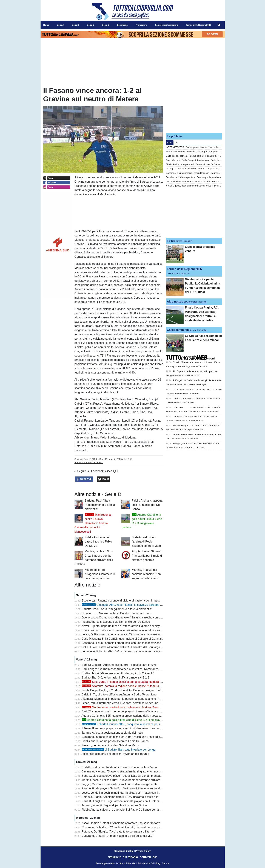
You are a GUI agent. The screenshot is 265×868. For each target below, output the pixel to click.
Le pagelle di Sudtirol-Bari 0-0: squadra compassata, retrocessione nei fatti (128, 651)
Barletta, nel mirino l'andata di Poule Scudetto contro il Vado (146, 542)
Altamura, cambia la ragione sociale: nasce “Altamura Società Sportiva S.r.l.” (135, 686)
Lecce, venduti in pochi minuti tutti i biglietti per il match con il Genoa (124, 793)
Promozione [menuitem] (141, 25)
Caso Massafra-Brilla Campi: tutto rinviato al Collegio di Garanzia (122, 639)
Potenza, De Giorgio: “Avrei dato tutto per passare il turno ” (119, 832)
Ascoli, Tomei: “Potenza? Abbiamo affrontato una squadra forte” (121, 823)
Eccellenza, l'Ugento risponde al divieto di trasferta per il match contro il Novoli (131, 601)
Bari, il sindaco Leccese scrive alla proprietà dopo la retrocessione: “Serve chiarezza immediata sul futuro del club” (153, 630)
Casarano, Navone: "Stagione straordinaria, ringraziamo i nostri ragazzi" (127, 771)
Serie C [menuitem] (91, 25)
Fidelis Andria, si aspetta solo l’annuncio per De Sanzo (147, 505)
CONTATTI (145, 857)
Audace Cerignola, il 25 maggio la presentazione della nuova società (124, 716)
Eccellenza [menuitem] (122, 25)
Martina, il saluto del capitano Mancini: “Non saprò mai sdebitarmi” (146, 574)
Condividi (84, 479)
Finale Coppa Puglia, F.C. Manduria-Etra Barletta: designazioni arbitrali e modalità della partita (141, 690)
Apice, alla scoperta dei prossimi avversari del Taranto (115, 754)
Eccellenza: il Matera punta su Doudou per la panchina (116, 613)
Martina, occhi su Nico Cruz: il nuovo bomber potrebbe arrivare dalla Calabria (130, 780)
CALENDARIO (130, 857)
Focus (171, 241)
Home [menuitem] (46, 25)
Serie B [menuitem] (75, 25)
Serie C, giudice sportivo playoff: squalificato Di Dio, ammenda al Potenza (128, 776)
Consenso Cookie (124, 851)
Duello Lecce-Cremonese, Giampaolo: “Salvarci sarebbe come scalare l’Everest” (132, 617)
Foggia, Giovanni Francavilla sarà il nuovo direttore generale (119, 784)
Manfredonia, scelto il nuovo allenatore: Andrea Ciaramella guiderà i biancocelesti (93, 523)
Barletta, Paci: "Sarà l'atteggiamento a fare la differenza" (100, 505)
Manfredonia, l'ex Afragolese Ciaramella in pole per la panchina (100, 574)
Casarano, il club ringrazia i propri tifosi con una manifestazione (121, 643)
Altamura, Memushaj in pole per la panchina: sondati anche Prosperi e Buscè (130, 699)
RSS (155, 857)
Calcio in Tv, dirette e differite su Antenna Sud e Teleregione (119, 694)
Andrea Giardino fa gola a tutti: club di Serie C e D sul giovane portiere (129, 720)
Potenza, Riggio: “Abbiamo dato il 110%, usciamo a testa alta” (120, 797)
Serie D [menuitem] (106, 25)
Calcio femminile (178, 330)
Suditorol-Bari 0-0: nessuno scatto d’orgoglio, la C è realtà (118, 673)
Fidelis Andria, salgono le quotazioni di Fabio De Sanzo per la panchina (126, 810)
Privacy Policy (143, 851)
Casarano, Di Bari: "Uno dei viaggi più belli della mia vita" (117, 836)
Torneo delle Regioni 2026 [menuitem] (198, 25)
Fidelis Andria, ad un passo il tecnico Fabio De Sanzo (98, 542)
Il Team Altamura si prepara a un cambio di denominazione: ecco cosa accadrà (131, 728)
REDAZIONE (114, 857)
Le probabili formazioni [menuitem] (166, 25)
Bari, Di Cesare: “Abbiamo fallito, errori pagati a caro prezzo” (120, 665)
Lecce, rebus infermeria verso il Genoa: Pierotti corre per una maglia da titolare (131, 703)
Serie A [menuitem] (60, 25)
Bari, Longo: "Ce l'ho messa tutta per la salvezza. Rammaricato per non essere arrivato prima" (141, 669)
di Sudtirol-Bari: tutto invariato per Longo (119, 750)
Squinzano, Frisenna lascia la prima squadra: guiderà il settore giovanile (132, 682)
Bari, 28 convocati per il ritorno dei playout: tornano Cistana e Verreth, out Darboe (133, 711)
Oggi (170, 143)
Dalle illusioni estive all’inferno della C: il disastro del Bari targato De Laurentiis (131, 647)
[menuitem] (219, 25)
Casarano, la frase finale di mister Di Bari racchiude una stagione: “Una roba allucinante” (137, 737)
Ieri (176, 143)
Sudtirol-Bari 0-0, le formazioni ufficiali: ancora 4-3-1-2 (115, 678)
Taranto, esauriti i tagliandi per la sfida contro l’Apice (114, 805)
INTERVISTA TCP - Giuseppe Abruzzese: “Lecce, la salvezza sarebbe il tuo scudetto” (209, 147)
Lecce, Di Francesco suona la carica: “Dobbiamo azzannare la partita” (125, 634)
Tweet (103, 479)
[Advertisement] (194, 108)
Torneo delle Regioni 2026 (184, 269)
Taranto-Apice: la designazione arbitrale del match (113, 733)
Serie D (88, 459)
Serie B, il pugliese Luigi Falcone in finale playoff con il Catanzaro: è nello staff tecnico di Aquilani (142, 801)
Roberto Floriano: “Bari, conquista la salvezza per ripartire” (126, 724)
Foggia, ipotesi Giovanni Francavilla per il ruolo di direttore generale (147, 556)
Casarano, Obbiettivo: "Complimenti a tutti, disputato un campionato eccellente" (131, 827)
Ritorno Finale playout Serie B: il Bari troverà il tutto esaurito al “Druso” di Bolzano (133, 788)
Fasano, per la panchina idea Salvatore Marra (110, 745)
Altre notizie (175, 302)
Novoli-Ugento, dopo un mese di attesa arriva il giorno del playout (123, 626)
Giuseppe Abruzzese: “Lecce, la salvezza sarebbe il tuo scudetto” (130, 605)
